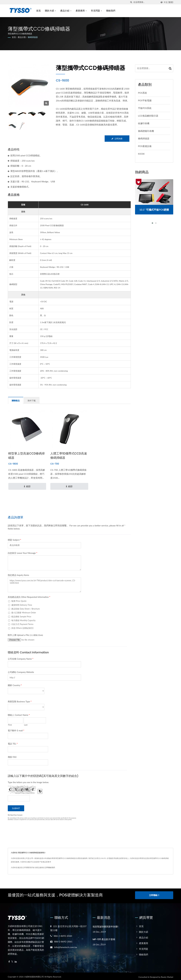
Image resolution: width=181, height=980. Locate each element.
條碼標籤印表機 (146, 131)
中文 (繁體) (168, 2)
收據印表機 (144, 123)
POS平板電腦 (145, 100)
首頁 (38, 11)
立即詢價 (117, 139)
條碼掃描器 (33, 37)
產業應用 (81, 11)
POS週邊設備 (145, 146)
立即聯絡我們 (50, 867)
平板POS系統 (145, 108)
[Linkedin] (16, 960)
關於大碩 (50, 11)
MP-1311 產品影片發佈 (104, 938)
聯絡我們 (111, 11)
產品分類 (22, 37)
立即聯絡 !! (154, 895)
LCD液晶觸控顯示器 (148, 116)
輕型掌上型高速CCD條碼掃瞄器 (27, 456)
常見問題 (96, 11)
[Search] (146, 2)
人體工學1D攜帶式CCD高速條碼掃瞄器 (69, 456)
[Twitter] (12, 960)
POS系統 (142, 93)
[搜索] (131, 2)
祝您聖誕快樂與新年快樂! (105, 925)
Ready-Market (167, 976)
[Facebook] (9, 960)
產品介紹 (66, 11)
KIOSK (141, 154)
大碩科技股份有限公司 (34, 975)
